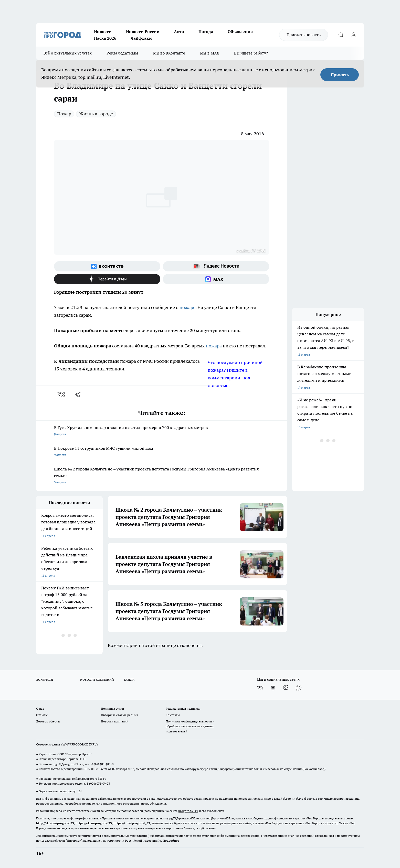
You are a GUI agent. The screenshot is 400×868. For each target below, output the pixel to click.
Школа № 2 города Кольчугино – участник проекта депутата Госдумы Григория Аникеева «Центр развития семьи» (162, 476)
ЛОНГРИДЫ (45, 680)
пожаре (187, 307)
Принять (340, 75)
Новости (103, 31)
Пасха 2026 (105, 38)
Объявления (240, 31)
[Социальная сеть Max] (216, 279)
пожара (214, 346)
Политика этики (112, 708)
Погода (206, 31)
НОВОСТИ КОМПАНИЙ (97, 680)
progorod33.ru (188, 811)
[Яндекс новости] (216, 266)
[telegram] (79, 394)
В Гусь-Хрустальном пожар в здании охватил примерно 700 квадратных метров (162, 431)
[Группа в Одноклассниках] (273, 688)
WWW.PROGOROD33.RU (80, 744)
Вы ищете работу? (251, 53)
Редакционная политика (183, 708)
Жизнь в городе (96, 114)
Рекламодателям (122, 53)
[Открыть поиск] (341, 35)
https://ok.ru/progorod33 (94, 823)
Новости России (143, 31)
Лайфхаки (141, 38)
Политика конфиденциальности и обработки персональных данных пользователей (190, 726)
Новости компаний (115, 721)
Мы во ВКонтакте (169, 53)
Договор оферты (48, 721)
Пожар (64, 114)
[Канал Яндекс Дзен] (107, 279)
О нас (40, 708)
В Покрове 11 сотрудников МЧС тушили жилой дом (162, 452)
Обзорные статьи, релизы (119, 715)
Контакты (173, 715)
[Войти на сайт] (354, 35)
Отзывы (42, 715)
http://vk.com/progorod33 (55, 823)
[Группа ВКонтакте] (107, 266)
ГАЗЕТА (129, 680)
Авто (179, 31)
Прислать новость (304, 35)
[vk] (62, 394)
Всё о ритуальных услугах (68, 53)
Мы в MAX (210, 53)
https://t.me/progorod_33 (132, 823)
